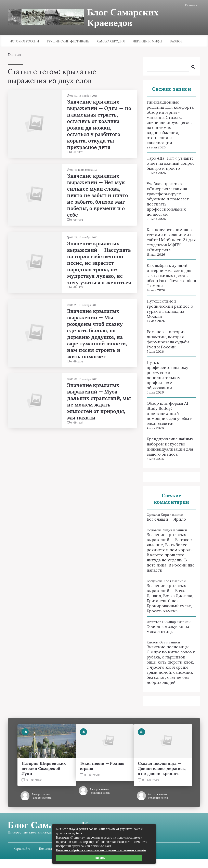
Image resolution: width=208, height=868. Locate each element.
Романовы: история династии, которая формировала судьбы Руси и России (168, 339)
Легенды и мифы (147, 41)
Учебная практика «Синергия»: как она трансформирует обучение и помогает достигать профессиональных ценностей (168, 199)
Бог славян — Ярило (166, 519)
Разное (176, 41)
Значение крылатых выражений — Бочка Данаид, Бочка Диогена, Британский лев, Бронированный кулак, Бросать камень (170, 598)
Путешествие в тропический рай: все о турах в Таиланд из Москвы (170, 309)
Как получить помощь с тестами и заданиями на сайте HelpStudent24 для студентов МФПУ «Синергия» (171, 240)
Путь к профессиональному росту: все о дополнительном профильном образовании (167, 375)
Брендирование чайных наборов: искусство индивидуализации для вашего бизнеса (170, 446)
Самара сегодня (111, 41)
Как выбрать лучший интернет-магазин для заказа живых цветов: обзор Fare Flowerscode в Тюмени (171, 275)
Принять (99, 858)
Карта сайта (22, 854)
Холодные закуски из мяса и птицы (168, 629)
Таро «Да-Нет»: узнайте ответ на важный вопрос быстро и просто (171, 163)
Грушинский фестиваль (68, 41)
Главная (191, 5)
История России (24, 41)
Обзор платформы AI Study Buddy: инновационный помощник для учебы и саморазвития (170, 413)
